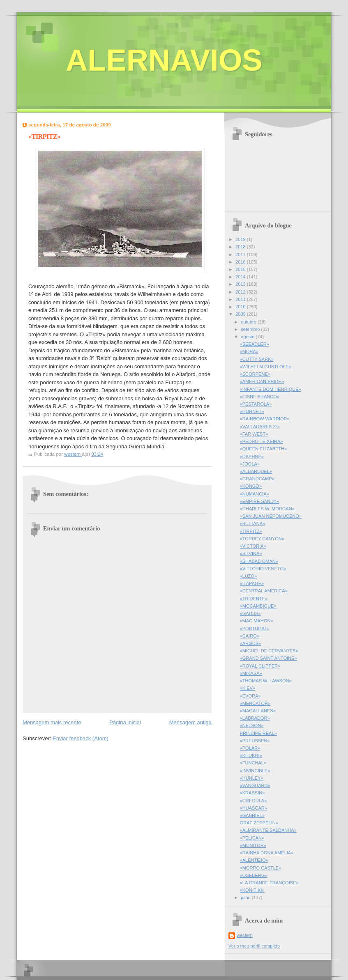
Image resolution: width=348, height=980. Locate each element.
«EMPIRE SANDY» (260, 501)
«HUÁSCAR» (254, 808)
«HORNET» (252, 411)
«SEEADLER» (255, 344)
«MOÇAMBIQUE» (258, 606)
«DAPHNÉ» (252, 457)
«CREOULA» (254, 801)
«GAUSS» (250, 613)
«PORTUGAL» (255, 629)
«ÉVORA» (250, 696)
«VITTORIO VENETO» (263, 569)
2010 (241, 307)
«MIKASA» (251, 673)
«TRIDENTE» (254, 599)
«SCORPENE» (255, 374)
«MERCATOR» (255, 703)
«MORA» (249, 351)
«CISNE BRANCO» (260, 397)
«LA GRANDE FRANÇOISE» (269, 883)
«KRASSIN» (252, 793)
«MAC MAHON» (257, 621)
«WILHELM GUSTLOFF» (266, 367)
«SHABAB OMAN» (259, 561)
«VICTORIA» (253, 546)
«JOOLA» (250, 464)
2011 (241, 299)
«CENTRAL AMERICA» (264, 591)
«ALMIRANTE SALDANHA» (268, 830)
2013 (241, 284)
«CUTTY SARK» (257, 359)
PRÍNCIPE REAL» (258, 733)
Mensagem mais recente (52, 722)
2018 (241, 247)
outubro (249, 322)
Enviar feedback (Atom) (81, 738)
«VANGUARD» (255, 785)
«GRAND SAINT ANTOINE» (268, 658)
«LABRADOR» (255, 718)
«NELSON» (252, 725)
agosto (248, 337)
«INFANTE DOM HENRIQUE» (271, 389)
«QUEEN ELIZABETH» (264, 449)
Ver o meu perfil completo (254, 946)
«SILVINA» (251, 553)
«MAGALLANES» (258, 711)
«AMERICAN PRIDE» (262, 381)
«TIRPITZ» (251, 531)
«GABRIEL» (252, 815)
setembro (251, 329)
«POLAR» (250, 748)
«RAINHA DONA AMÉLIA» (267, 853)
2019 (241, 239)
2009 (241, 314)
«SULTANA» (253, 523)
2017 (241, 255)
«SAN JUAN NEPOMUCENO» (271, 516)
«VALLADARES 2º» (260, 427)
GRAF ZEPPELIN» (259, 823)
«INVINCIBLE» (255, 771)
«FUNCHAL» (253, 763)
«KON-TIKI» (252, 890)
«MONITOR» (253, 845)
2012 (241, 292)
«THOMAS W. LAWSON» (266, 681)
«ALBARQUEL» (256, 471)
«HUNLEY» (252, 778)
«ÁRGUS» (251, 643)
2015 (241, 269)
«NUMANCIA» (255, 494)
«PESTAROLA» (256, 404)
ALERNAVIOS (164, 60)
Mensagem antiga (190, 722)
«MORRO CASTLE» (261, 868)
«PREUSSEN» (255, 741)
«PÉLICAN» (252, 838)
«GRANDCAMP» (257, 479)
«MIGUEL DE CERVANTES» (269, 651)
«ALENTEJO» (254, 860)
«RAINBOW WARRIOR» (265, 419)
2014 (241, 277)
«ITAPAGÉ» (252, 583)
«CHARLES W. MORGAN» (267, 509)
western (245, 935)
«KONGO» (251, 486)
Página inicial (125, 722)
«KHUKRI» (251, 755)
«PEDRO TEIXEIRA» (262, 441)
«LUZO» (249, 576)
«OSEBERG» (254, 875)
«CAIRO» (250, 636)
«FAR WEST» (254, 434)
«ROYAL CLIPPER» (260, 666)
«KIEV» (248, 688)
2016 (241, 262)
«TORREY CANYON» (262, 539)
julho (246, 897)
